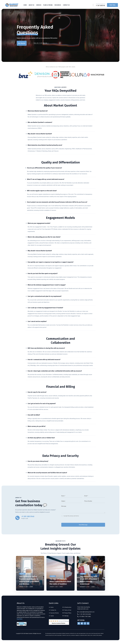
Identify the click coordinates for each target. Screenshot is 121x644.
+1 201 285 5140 (28, 516)
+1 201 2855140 (100, 6)
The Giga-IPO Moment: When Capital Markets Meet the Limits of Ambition (60, 581)
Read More (20, 619)
